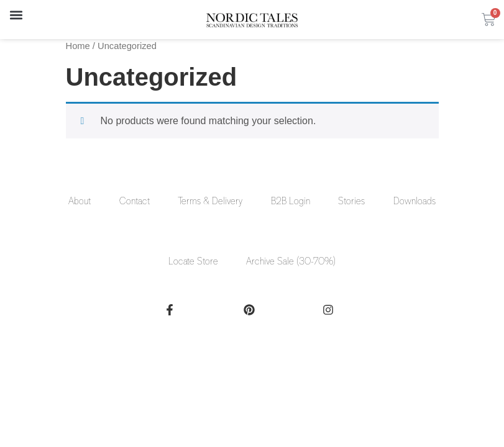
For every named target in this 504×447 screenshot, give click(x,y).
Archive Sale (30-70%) (291, 263)
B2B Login (291, 202)
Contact (134, 202)
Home (78, 46)
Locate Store (193, 263)
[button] (16, 15)
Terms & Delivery (210, 202)
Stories (352, 202)
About (79, 202)
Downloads (415, 202)
